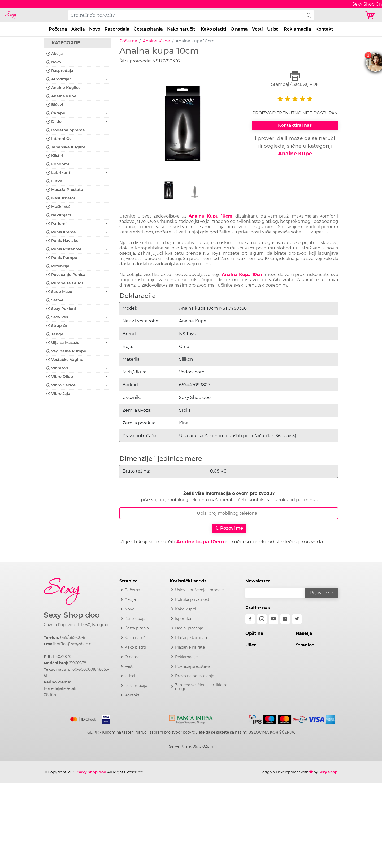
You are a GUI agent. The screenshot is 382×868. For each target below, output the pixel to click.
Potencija (58, 266)
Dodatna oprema (66, 130)
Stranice (305, 645)
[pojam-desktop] (186, 15)
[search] (309, 15)
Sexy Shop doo (72, 615)
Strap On (58, 326)
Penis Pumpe (62, 258)
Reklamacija (298, 29)
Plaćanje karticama (193, 638)
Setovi (55, 300)
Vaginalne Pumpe (66, 351)
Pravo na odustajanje (195, 676)
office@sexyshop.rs (75, 644)
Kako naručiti (182, 29)
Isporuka (183, 619)
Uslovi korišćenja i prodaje (199, 590)
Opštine (254, 633)
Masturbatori (61, 198)
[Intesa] (191, 718)
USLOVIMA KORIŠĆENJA (271, 732)
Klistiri (55, 156)
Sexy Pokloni (61, 309)
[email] (279, 593)
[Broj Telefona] (229, 513)
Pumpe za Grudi (65, 283)
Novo (95, 29)
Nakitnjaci (59, 215)
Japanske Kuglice (66, 147)
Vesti (257, 29)
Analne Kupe (156, 41)
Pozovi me (229, 528)
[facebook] (250, 619)
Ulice (251, 645)
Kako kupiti (186, 609)
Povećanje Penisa (66, 275)
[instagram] (262, 619)
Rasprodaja (117, 29)
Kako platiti (214, 29)
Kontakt (324, 29)
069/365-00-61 (73, 637)
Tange (55, 334)
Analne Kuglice (64, 88)
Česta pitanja (148, 29)
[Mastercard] (83, 718)
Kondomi (58, 164)
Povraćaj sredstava (193, 666)
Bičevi (55, 105)
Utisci (273, 29)
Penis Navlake (62, 241)
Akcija (78, 29)
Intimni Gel (60, 139)
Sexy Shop (328, 772)
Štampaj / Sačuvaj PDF (295, 79)
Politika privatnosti (193, 599)
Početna (58, 29)
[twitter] (297, 619)
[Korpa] (371, 15)
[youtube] (274, 619)
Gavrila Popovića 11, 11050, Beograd (76, 625)
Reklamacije (186, 657)
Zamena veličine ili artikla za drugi (201, 687)
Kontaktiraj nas (295, 125)
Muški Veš (58, 207)
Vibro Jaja (58, 394)
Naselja (304, 633)
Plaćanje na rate (190, 647)
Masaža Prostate (65, 190)
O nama (239, 29)
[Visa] (104, 718)
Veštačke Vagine (65, 360)
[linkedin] (285, 619)
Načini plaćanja (189, 628)
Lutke (54, 181)
